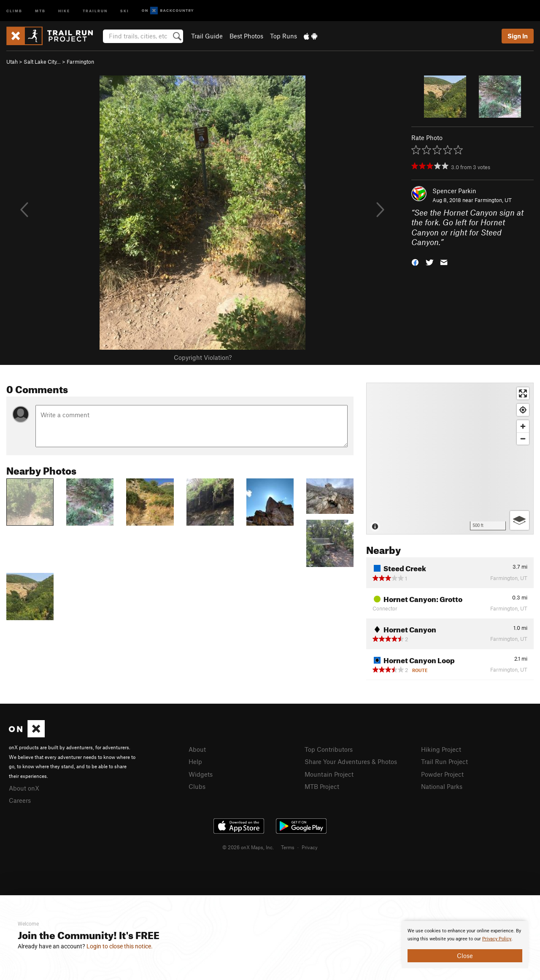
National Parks (442, 786)
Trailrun (95, 10)
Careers (20, 800)
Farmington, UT (493, 200)
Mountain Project (329, 774)
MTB (40, 10)
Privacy (310, 847)
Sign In (518, 36)
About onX (24, 788)
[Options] (520, 520)
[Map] (450, 459)
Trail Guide (207, 36)
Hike (64, 10)
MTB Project (322, 786)
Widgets (201, 774)
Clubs (197, 786)
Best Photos (246, 36)
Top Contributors (329, 749)
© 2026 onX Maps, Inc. (248, 847)
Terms (288, 847)
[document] (465, 945)
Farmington (80, 62)
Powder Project (442, 774)
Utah (12, 62)
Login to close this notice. (120, 946)
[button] (415, 262)
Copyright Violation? (203, 357)
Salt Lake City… (42, 62)
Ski (125, 10)
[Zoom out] (523, 439)
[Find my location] (523, 410)
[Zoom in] (523, 426)
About (197, 749)
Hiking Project (441, 749)
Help (195, 761)
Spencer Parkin (454, 191)
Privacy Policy (497, 939)
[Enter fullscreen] (523, 393)
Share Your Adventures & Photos (351, 761)
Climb (14, 10)
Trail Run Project (444, 761)
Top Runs (283, 36)
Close (465, 956)
